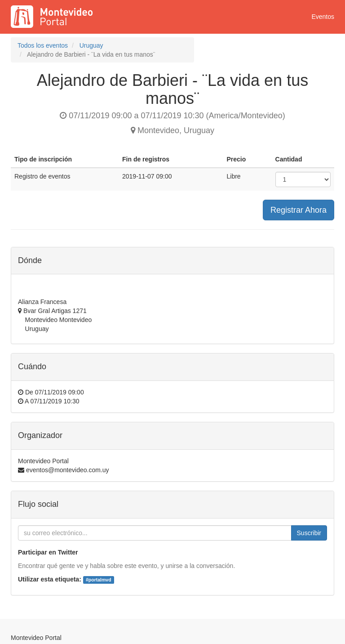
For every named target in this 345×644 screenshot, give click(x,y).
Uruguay (91, 45)
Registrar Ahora (299, 210)
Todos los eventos (43, 45)
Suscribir (309, 533)
